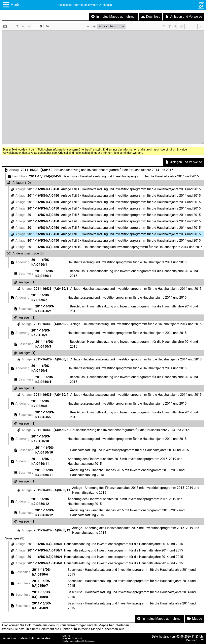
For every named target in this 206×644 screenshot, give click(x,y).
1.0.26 (200, 640)
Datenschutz (26, 638)
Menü (15, 5)
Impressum (9, 638)
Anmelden (44, 638)
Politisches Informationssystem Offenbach (85, 5)
